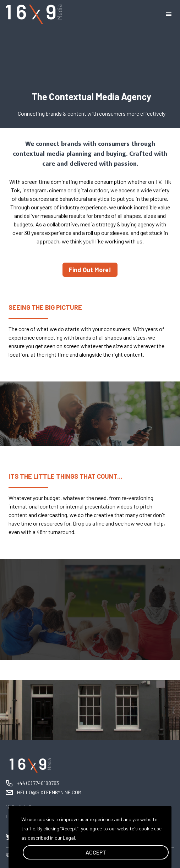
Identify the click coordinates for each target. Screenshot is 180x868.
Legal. (69, 838)
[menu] (170, 14)
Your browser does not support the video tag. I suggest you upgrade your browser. (90, 64)
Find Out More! (90, 270)
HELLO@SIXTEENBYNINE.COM (49, 792)
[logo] (34, 14)
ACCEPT (96, 852)
